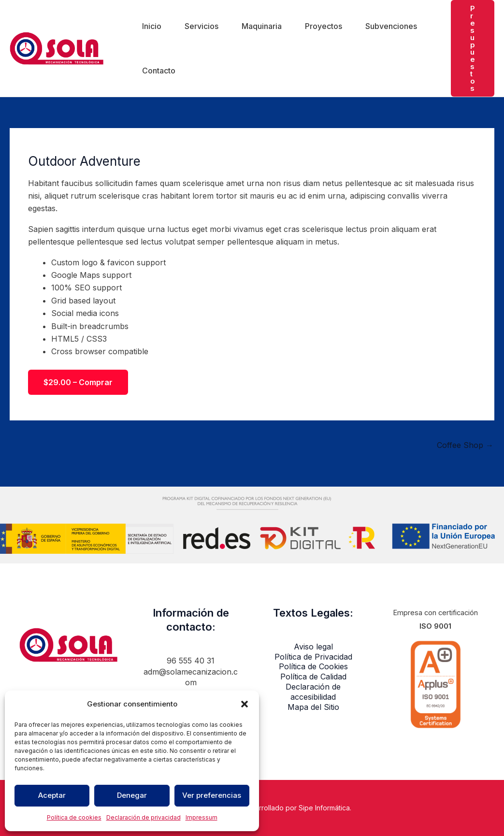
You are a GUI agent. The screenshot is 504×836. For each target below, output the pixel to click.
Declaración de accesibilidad (313, 692)
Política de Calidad (313, 677)
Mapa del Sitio (313, 707)
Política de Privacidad (313, 657)
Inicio (152, 26)
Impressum (202, 817)
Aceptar (52, 795)
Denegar (132, 795)
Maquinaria (262, 26)
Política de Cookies (313, 666)
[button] (245, 704)
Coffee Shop (465, 445)
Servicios (202, 26)
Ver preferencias (212, 795)
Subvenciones (391, 26)
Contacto (159, 71)
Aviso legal (313, 647)
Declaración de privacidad (144, 817)
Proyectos (324, 26)
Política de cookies (74, 817)
